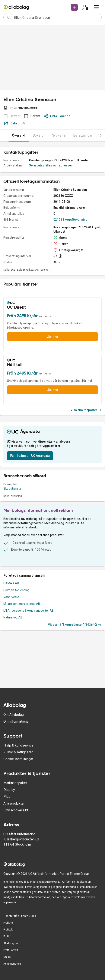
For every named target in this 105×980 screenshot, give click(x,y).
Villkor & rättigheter (18, 752)
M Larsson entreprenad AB (22, 604)
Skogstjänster (13, 489)
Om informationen (17, 721)
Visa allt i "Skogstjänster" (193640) (75, 625)
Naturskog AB (13, 617)
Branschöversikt (16, 810)
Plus (7, 797)
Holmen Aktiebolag (17, 590)
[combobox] (56, 17)
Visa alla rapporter (86, 410)
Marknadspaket (15, 783)
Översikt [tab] (19, 135)
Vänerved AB (12, 597)
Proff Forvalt (11, 950)
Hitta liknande (57, 116)
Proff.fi (7, 936)
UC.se (7, 957)
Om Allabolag (14, 715)
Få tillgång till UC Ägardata (30, 456)
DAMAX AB (11, 583)
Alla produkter (14, 803)
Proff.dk (8, 930)
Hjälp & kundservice (18, 745)
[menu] (96, 7)
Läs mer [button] (52, 337)
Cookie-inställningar (18, 759)
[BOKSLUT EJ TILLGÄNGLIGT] (11, 116)
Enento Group (79, 874)
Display (9, 790)
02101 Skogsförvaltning (70, 220)
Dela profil (15, 123)
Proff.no (8, 923)
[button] (74, 7)
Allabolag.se (11, 943)
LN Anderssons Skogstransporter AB (29, 611)
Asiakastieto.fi (12, 964)
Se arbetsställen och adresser (51, 165)
